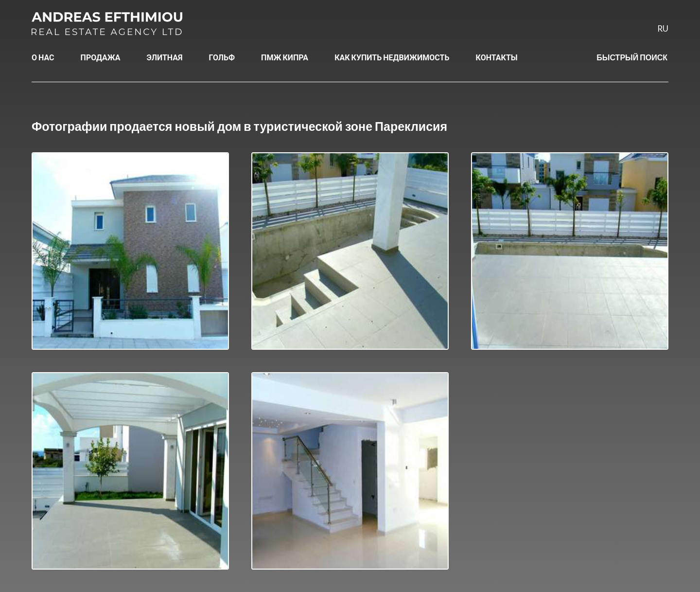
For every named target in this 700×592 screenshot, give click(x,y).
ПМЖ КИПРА (285, 57)
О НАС (43, 57)
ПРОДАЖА (101, 57)
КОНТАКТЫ (497, 57)
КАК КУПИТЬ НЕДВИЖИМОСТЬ (392, 57)
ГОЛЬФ (222, 57)
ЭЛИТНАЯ (165, 57)
